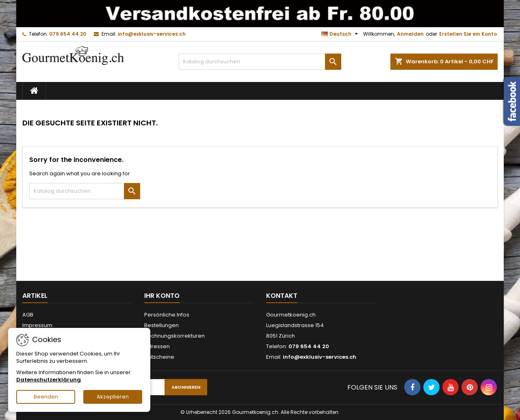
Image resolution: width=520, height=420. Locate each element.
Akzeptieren (113, 397)
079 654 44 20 (68, 34)
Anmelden (410, 34)
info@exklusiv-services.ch (152, 34)
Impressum (37, 325)
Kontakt (282, 296)
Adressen (157, 346)
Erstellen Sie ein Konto (468, 34)
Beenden (46, 397)
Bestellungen (161, 325)
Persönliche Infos (167, 315)
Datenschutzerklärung (49, 380)
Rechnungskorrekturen (174, 336)
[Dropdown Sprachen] (341, 34)
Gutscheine (159, 357)
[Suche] (260, 62)
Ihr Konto (162, 296)
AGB (28, 315)
